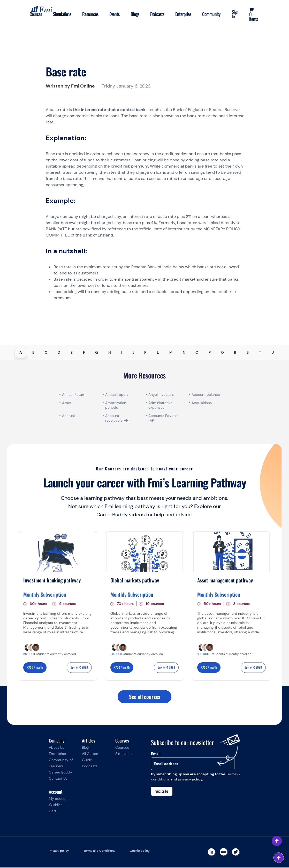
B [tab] (33, 352)
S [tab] (248, 352)
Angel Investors (161, 394)
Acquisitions (202, 403)
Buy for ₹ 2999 (79, 668)
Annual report (117, 394)
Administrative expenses (160, 405)
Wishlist (55, 805)
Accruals (69, 416)
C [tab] (46, 352)
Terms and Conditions (99, 851)
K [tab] (145, 352)
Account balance (206, 394)
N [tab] (184, 352)
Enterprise (182, 14)
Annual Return (74, 394)
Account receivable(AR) (117, 418)
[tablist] (144, 352)
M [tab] (171, 352)
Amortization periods (116, 405)
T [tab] (260, 352)
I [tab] (122, 352)
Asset (67, 403)
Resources (88, 14)
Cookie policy (140, 851)
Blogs (134, 14)
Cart (52, 811)
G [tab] (97, 352)
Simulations (60, 14)
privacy (184, 779)
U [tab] (273, 352)
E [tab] (72, 352)
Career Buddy (60, 773)
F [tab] (84, 352)
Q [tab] (222, 352)
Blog (85, 748)
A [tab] (21, 352)
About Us (56, 748)
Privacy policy (59, 851)
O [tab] (197, 352)
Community (211, 14)
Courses (33, 14)
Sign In (234, 14)
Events (113, 14)
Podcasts (156, 14)
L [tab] (158, 352)
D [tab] (59, 352)
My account (59, 799)
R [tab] (235, 352)
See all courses (144, 697)
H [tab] (110, 352)
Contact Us (58, 779)
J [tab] (133, 352)
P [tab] (210, 352)
